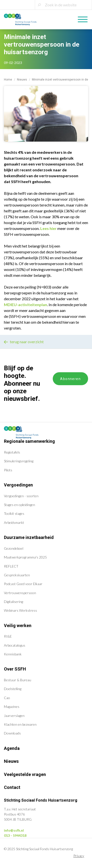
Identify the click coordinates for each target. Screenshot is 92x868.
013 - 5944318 (15, 835)
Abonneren (70, 379)
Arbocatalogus (15, 645)
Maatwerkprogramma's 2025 (25, 557)
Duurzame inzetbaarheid (29, 537)
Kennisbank (13, 654)
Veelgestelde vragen (25, 774)
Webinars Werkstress (20, 610)
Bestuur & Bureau (18, 680)
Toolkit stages (14, 513)
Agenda (12, 748)
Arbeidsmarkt (14, 522)
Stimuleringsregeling (19, 461)
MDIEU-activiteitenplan (26, 305)
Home (8, 80)
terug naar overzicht (24, 342)
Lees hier (48, 228)
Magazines (12, 707)
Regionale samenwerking (29, 441)
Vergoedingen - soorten (21, 496)
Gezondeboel (14, 548)
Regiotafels (12, 452)
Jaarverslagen (14, 716)
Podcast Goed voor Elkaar (23, 584)
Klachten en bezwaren (20, 724)
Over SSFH (15, 669)
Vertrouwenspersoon (20, 593)
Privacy (79, 856)
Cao (7, 698)
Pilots (8, 470)
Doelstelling (13, 689)
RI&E (8, 636)
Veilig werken (18, 625)
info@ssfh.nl (14, 830)
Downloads (12, 733)
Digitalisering (13, 602)
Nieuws (22, 80)
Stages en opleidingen (20, 505)
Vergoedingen (18, 485)
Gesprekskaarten (17, 575)
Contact (12, 787)
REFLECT (11, 566)
